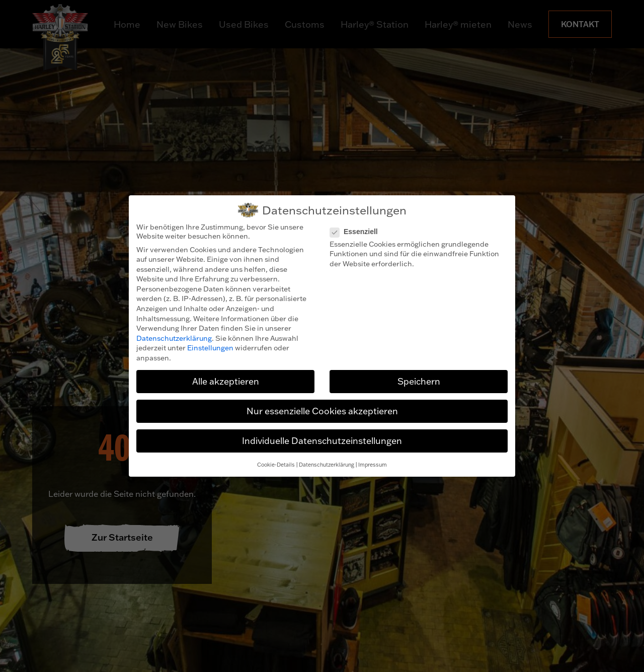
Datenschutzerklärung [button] (327, 465)
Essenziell (357, 232)
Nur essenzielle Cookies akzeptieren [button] (322, 411)
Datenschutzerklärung (174, 338)
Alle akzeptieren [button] (226, 381)
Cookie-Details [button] (276, 465)
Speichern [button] (419, 381)
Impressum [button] (373, 465)
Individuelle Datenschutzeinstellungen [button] (322, 440)
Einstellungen (210, 348)
